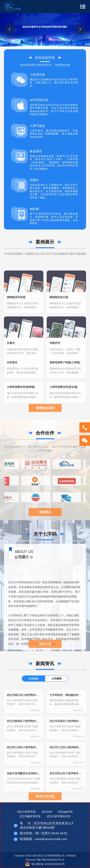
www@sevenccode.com (51, 839)
